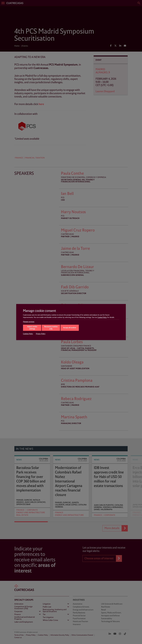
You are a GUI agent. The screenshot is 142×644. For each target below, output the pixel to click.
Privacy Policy (41, 334)
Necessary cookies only (51, 328)
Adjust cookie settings (32, 328)
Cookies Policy (28, 334)
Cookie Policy (102, 317)
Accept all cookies (70, 328)
